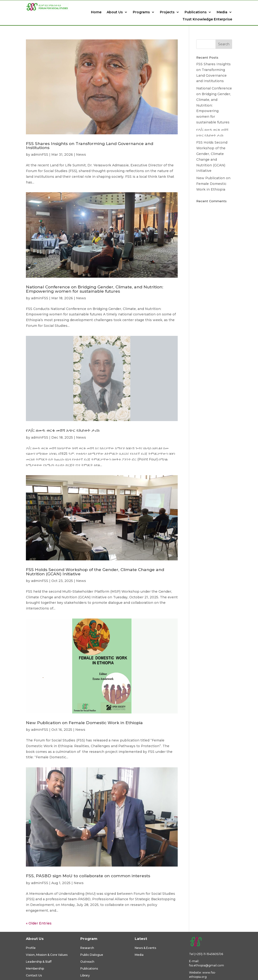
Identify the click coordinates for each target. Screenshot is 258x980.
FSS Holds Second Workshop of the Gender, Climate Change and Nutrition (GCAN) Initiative (95, 572)
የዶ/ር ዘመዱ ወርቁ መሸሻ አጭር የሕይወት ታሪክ (63, 430)
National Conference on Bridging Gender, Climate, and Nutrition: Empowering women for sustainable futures (95, 289)
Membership (35, 968)
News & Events (145, 948)
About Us (115, 12)
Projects (167, 12)
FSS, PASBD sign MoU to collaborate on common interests (88, 876)
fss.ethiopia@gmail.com (207, 965)
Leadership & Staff (39, 962)
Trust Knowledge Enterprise (207, 19)
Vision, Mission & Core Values (47, 955)
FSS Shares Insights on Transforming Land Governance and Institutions (90, 145)
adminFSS (40, 155)
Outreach (87, 962)
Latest (141, 939)
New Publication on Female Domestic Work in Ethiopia (84, 723)
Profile (31, 948)
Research (87, 948)
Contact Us (34, 975)
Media (222, 12)
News (81, 155)
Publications (196, 12)
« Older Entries (39, 923)
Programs (141, 12)
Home (96, 12)
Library (85, 975)
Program (89, 939)
